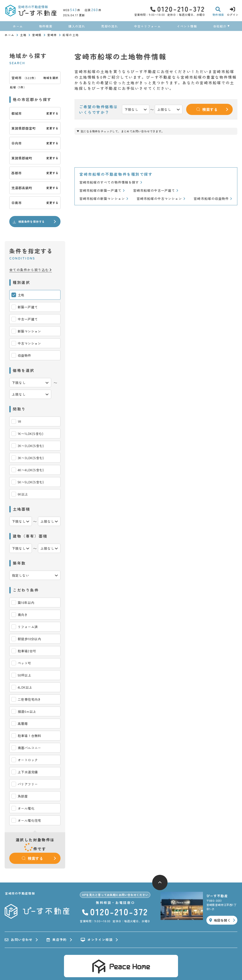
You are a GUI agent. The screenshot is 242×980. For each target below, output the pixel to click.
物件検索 (46, 26)
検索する (33, 858)
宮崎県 (37, 35)
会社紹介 (220, 26)
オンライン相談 (97, 940)
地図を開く (220, 920)
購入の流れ (77, 26)
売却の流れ (110, 26)
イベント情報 (187, 26)
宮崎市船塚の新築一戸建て (102, 190)
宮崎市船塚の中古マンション (161, 199)
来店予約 (57, 940)
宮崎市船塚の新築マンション (104, 199)
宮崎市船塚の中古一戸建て (156, 190)
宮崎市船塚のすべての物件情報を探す (111, 182)
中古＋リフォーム (147, 26)
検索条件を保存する (28, 222)
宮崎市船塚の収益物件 (213, 199)
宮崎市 (52, 35)
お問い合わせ (19, 940)
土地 (23, 35)
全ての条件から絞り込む (31, 270)
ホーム (18, 26)
